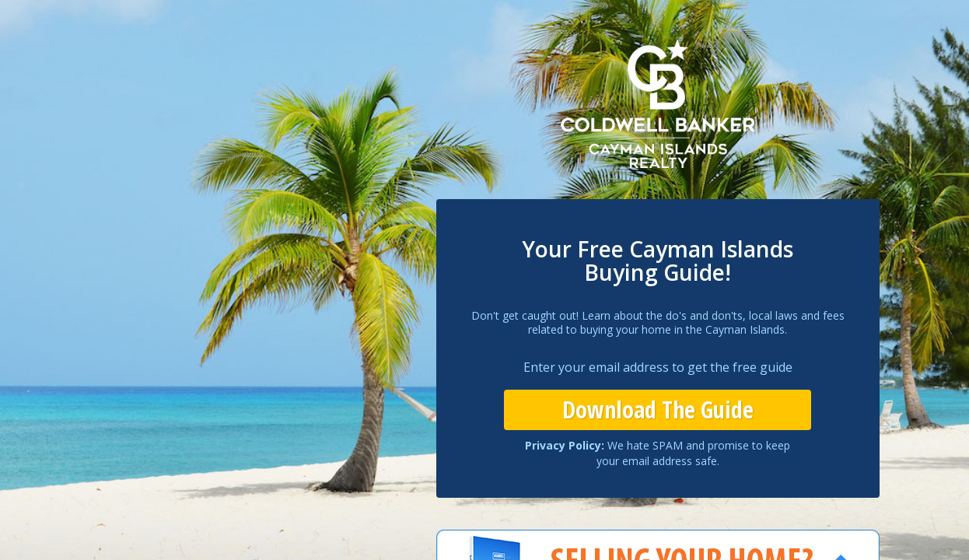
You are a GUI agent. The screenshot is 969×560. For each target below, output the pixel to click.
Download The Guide (658, 409)
